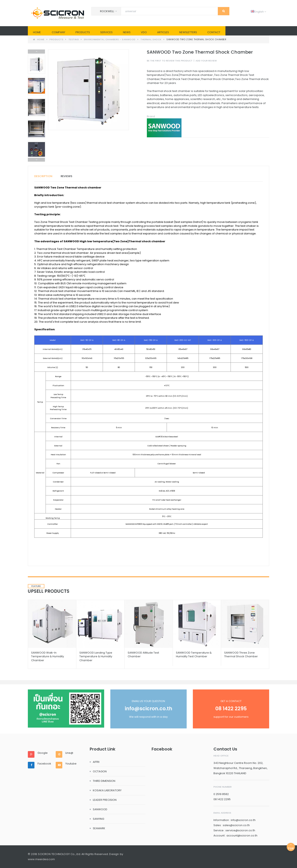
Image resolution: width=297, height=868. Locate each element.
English (258, 12)
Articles (163, 32)
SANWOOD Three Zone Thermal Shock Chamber (241, 655)
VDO (144, 32)
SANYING (98, 819)
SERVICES (106, 32)
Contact (214, 32)
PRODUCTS (83, 32)
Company (58, 32)
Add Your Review (206, 61)
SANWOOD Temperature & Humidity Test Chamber (194, 655)
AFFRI (96, 762)
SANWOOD (100, 809)
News (127, 32)
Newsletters (188, 32)
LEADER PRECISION (105, 800)
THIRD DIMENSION (104, 781)
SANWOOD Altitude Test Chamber (143, 655)
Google (43, 753)
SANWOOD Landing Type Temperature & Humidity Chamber (96, 656)
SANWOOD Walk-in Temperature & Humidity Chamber (48, 656)
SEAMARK (99, 828)
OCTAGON (100, 771)
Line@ (69, 753)
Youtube (71, 764)
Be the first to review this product (170, 61)
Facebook (44, 764)
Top (291, 847)
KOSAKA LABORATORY (107, 790)
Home (37, 32)
